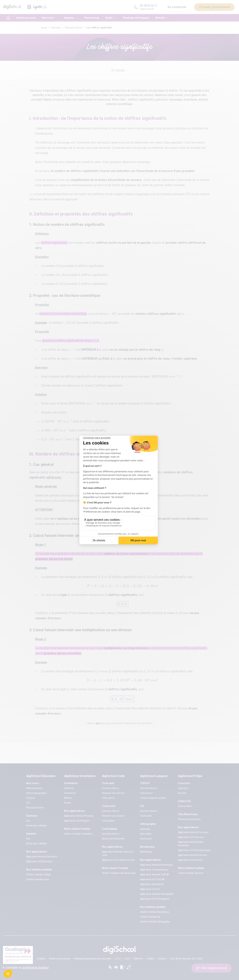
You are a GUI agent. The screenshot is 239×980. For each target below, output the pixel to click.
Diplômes (69, 788)
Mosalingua (146, 852)
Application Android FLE (152, 884)
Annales (182, 793)
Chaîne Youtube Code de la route (119, 873)
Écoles (68, 803)
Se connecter (177, 7)
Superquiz (145, 829)
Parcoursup (92, 18)
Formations (70, 793)
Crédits (150, 959)
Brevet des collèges (37, 826)
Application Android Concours (193, 832)
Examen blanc (185, 806)
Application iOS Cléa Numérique (194, 850)
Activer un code (26, 18)
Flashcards (146, 816)
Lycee (44, 28)
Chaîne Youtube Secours (191, 873)
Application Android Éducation (42, 857)
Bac (28, 821)
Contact (162, 959)
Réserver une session (113, 793)
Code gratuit (108, 798)
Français (31, 798)
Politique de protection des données (93, 959)
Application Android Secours (193, 855)
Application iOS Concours (191, 837)
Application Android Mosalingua (156, 865)
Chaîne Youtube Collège (38, 875)
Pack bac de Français (136, 18)
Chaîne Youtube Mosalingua (155, 912)
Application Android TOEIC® (154, 875)
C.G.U (118, 959)
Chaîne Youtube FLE (150, 917)
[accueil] (8, 18)
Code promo (146, 793)
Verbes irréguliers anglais (153, 798)
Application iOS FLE (150, 889)
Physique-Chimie (35, 808)
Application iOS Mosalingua (154, 870)
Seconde (56, 28)
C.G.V (127, 959)
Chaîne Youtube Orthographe (155, 922)
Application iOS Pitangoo (77, 821)
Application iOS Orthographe (155, 899)
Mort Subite (146, 834)
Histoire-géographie (36, 793)
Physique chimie (73, 28)
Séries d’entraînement (113, 839)
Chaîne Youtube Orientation (78, 834)
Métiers (68, 798)
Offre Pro (138, 959)
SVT (28, 803)
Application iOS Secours (190, 860)
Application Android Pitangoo (79, 816)
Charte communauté (59, 959)
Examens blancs (111, 788)
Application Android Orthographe (157, 894)
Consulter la (26, 968)
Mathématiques (34, 788)
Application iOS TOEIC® (152, 879)
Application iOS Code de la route (118, 860)
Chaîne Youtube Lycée (38, 879)
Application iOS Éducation (39, 861)
